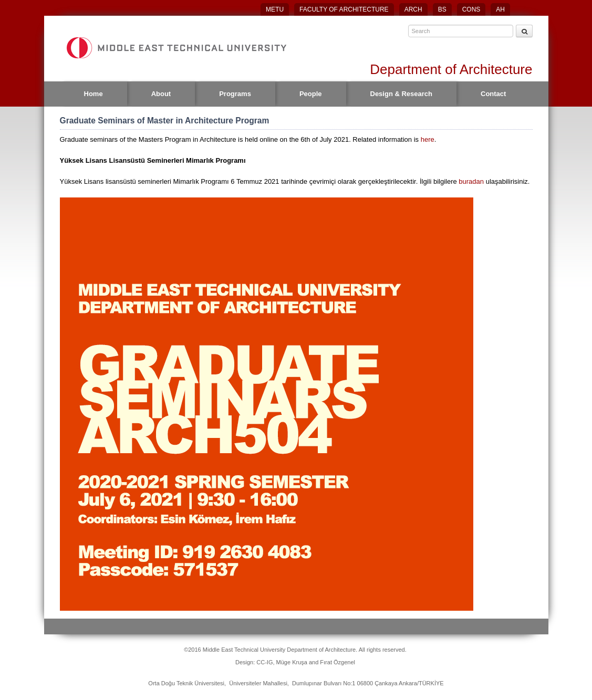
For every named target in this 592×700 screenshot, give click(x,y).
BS (442, 9)
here (428, 139)
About (161, 94)
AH (500, 9)
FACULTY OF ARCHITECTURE (344, 9)
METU (275, 9)
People (311, 94)
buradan (472, 181)
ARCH (413, 9)
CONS (471, 9)
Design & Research (402, 94)
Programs (235, 94)
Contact (493, 94)
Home (94, 94)
